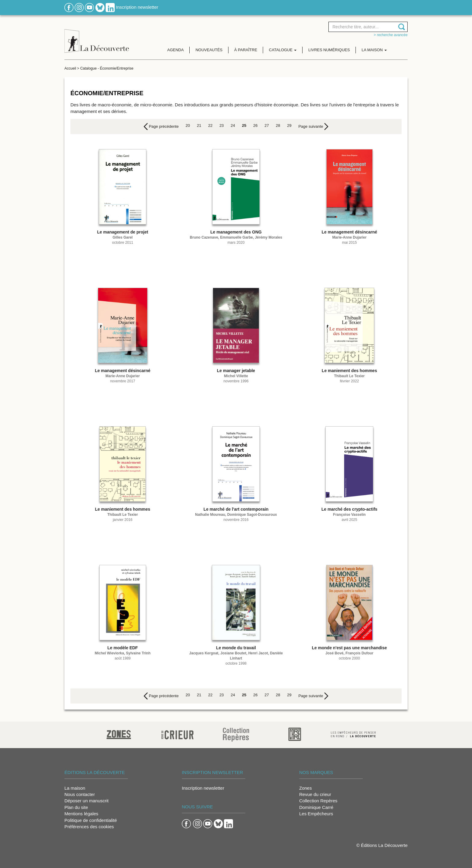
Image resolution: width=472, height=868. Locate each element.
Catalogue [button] (283, 50)
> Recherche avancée (391, 35)
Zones (306, 788)
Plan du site (76, 807)
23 (222, 125)
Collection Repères (318, 801)
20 (188, 125)
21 (199, 125)
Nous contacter (80, 794)
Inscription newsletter (137, 7)
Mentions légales (81, 814)
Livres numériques (329, 50)
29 (289, 125)
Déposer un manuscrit (87, 801)
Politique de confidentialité (91, 820)
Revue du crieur (315, 794)
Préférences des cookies (89, 827)
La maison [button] (374, 50)
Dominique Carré (316, 807)
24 (233, 125)
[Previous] (161, 127)
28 (278, 125)
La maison (75, 788)
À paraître (246, 50)
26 (255, 125)
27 (267, 125)
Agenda (176, 50)
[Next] (313, 127)
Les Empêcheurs (316, 814)
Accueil (70, 68)
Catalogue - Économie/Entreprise (107, 68)
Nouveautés (209, 50)
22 (210, 125)
